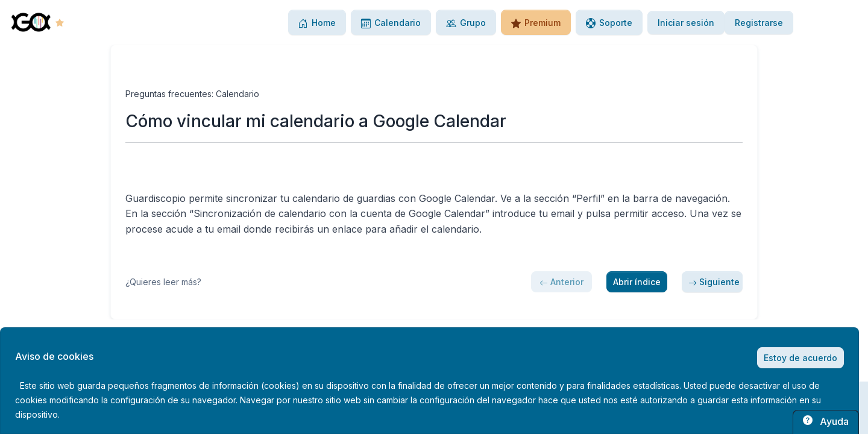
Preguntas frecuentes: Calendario (192, 94)
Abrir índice (637, 282)
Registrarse (759, 23)
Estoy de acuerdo (800, 358)
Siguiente (714, 282)
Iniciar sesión (686, 23)
